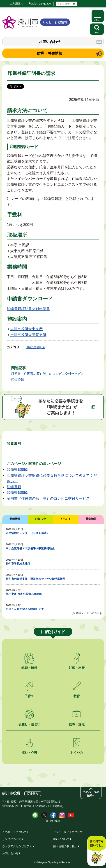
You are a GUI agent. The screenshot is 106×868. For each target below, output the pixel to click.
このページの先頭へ (91, 794)
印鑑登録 (18, 380)
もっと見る (93, 613)
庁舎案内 (33, 794)
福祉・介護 (29, 753)
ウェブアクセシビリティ (17, 846)
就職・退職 (77, 724)
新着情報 (15, 519)
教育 (77, 696)
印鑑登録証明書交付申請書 (28, 309)
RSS (78, 613)
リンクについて (12, 839)
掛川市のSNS (53, 821)
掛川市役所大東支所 (26, 329)
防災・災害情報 (50, 53)
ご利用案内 (16, 4)
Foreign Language (40, 4)
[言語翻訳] (67, 4)
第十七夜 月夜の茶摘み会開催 (24, 594)
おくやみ (77, 753)
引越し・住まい (29, 724)
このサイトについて (14, 832)
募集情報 (91, 519)
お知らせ (40, 519)
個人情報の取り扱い (65, 846)
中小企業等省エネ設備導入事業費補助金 (30, 548)
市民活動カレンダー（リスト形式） (28, 533)
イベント (66, 519)
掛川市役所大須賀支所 (28, 335)
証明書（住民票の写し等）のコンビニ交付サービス (48, 374)
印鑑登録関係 (35, 347)
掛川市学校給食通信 (18, 564)
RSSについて (61, 839)
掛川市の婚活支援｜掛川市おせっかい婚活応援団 (36, 579)
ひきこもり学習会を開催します (25, 609)
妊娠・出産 (77, 668)
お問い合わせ (50, 42)
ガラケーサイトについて (68, 832)
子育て (29, 696)
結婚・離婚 (29, 668)
